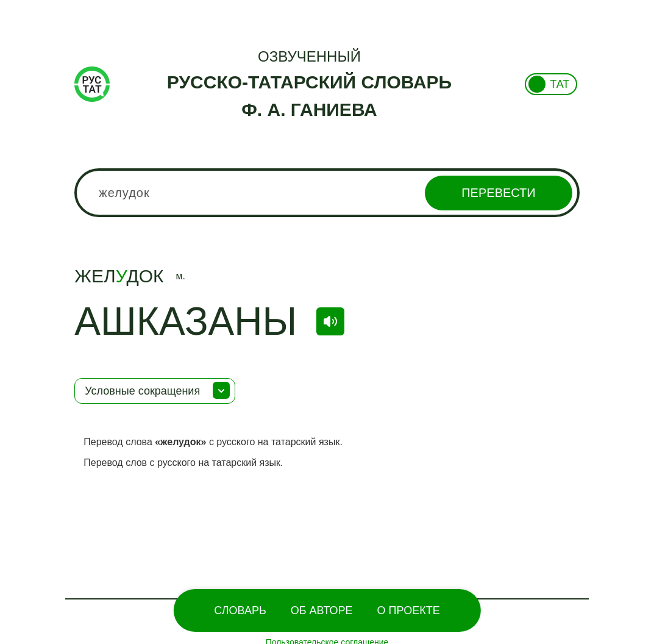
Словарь (240, 610)
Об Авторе (322, 610)
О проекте (409, 610)
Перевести (498, 193)
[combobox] (327, 193)
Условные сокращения (142, 391)
